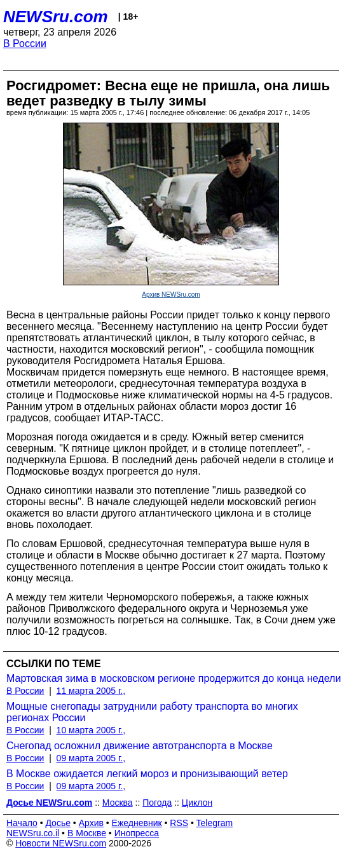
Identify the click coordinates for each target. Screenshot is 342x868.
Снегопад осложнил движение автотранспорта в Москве (140, 746)
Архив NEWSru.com (171, 295)
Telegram (215, 823)
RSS (179, 823)
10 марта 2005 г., (91, 730)
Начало (22, 823)
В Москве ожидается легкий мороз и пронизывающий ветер (147, 774)
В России (25, 44)
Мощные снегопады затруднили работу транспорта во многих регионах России (152, 712)
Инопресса (137, 833)
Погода (157, 803)
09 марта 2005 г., (91, 758)
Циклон (197, 803)
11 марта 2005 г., (91, 691)
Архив (91, 823)
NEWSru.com (56, 17)
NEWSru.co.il (33, 833)
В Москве (87, 833)
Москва (118, 803)
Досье (58, 823)
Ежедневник (137, 823)
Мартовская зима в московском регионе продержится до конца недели (174, 678)
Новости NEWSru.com (61, 843)
